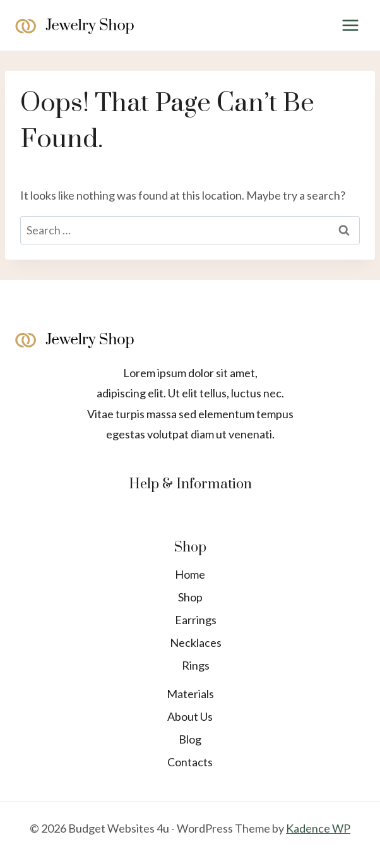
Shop (190, 597)
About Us (190, 716)
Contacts (190, 762)
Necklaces (196, 642)
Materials (190, 694)
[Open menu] (350, 25)
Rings (196, 665)
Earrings (196, 620)
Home (190, 574)
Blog (190, 739)
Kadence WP (318, 828)
